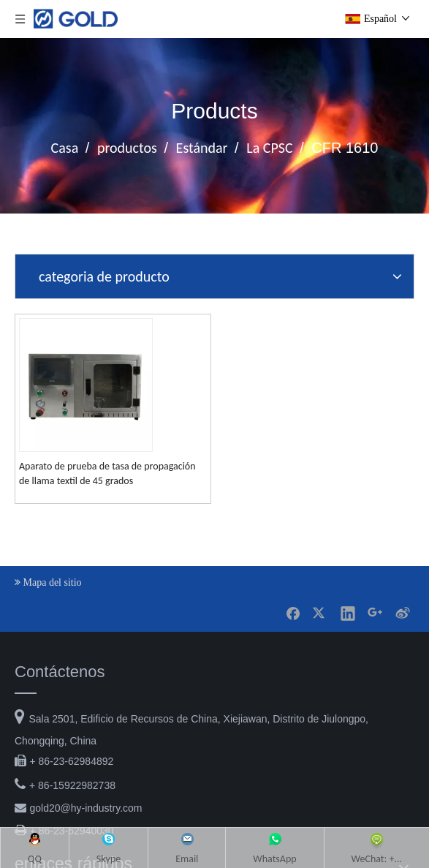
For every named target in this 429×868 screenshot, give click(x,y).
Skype (116, 397)
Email (185, 397)
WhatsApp (261, 397)
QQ (51, 397)
